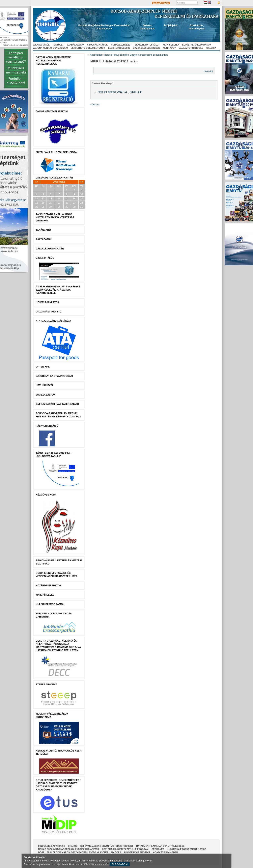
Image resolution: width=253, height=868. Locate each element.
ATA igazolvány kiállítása (53, 321)
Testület (58, 45)
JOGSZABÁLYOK (46, 395)
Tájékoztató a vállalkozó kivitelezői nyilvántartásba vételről (55, 217)
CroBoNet (158, 849)
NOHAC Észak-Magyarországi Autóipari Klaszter (69, 849)
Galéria (211, 48)
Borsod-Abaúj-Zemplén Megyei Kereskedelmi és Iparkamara (136, 55)
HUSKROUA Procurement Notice (187, 849)
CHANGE (73, 846)
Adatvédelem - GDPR (165, 852)
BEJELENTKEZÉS (161, 3)
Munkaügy (169, 48)
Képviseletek (171, 45)
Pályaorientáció (47, 426)
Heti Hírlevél (45, 385)
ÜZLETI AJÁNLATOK (47, 302)
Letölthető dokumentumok (88, 48)
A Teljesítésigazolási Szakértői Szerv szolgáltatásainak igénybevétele (58, 290)
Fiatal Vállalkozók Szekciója (56, 152)
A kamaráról (41, 45)
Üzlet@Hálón (45, 258)
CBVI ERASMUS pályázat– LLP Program (125, 849)
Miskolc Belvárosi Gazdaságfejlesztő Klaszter (78, 852)
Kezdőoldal (96, 55)
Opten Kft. (43, 367)
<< (37, 182)
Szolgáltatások (97, 45)
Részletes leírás (100, 864)
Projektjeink (171, 25)
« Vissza (95, 105)
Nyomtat (209, 71)
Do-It (41, 852)
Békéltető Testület (147, 45)
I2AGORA (116, 852)
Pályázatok (44, 239)
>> (82, 182)
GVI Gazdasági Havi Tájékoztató (57, 404)
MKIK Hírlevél (45, 595)
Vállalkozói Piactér (50, 249)
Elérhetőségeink (119, 48)
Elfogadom (120, 864)
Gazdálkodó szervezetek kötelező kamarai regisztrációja (53, 61)
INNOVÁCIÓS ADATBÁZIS (52, 846)
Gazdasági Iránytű (49, 312)
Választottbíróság (191, 48)
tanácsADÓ (43, 230)
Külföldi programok (50, 604)
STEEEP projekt (46, 685)
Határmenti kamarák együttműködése (160, 846)
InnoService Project (137, 852)
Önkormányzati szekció (52, 112)
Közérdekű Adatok (49, 586)
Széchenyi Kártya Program (54, 376)
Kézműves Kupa (46, 495)
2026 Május (59, 182)
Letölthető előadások (197, 45)
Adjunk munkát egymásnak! (51, 48)
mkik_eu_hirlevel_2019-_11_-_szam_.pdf (120, 92)
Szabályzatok (76, 45)
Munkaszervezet (121, 45)
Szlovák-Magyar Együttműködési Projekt (107, 846)
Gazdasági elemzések (146, 48)
